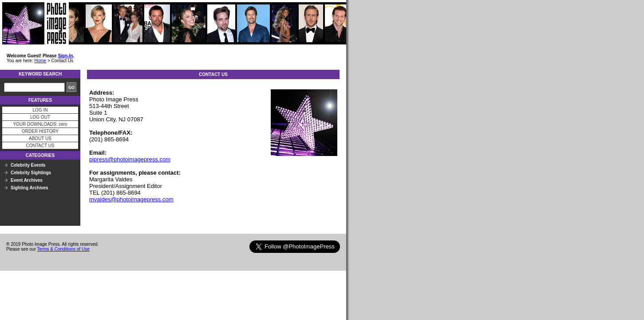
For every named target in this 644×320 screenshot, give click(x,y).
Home (40, 61)
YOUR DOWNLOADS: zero (40, 124)
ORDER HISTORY (40, 131)
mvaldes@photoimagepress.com (131, 199)
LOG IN (40, 110)
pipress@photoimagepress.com (130, 159)
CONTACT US (40, 146)
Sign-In (65, 56)
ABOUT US (40, 138)
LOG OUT (40, 117)
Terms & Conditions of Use (63, 249)
